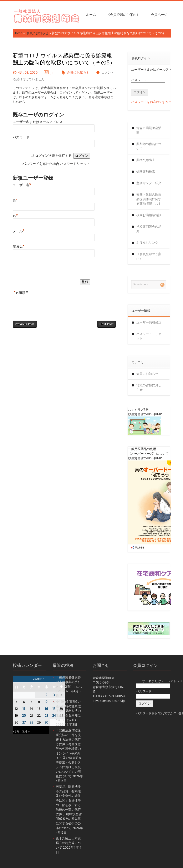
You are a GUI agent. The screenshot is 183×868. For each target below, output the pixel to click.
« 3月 (16, 731)
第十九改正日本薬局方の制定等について (68, 843)
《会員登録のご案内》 (123, 15)
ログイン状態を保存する (53, 156)
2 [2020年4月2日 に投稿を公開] (47, 695)
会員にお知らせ (37, 33)
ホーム (91, 15)
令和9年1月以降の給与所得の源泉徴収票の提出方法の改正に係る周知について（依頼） (68, 711)
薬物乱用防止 (146, 160)
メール (19, 231)
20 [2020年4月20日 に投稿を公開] (24, 716)
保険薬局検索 (146, 172)
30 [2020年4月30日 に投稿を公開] (46, 722)
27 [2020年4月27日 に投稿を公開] (24, 722)
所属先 (19, 247)
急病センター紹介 (149, 183)
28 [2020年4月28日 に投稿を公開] (31, 722)
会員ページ (159, 15)
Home (18, 33)
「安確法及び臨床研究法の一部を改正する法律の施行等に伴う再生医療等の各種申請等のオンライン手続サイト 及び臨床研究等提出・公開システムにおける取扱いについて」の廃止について (69, 753)
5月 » (26, 731)
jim (53, 72)
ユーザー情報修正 (149, 322)
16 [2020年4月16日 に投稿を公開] (46, 709)
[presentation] (44, 269)
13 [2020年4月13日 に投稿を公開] (24, 709)
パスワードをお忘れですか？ (151, 102)
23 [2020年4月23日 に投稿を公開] (46, 716)
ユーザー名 (22, 185)
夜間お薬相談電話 (149, 215)
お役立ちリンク (147, 243)
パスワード (21, 137)
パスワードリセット (75, 164)
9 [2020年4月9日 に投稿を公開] (46, 702)
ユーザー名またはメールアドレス (38, 122)
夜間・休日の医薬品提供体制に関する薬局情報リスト (149, 199)
